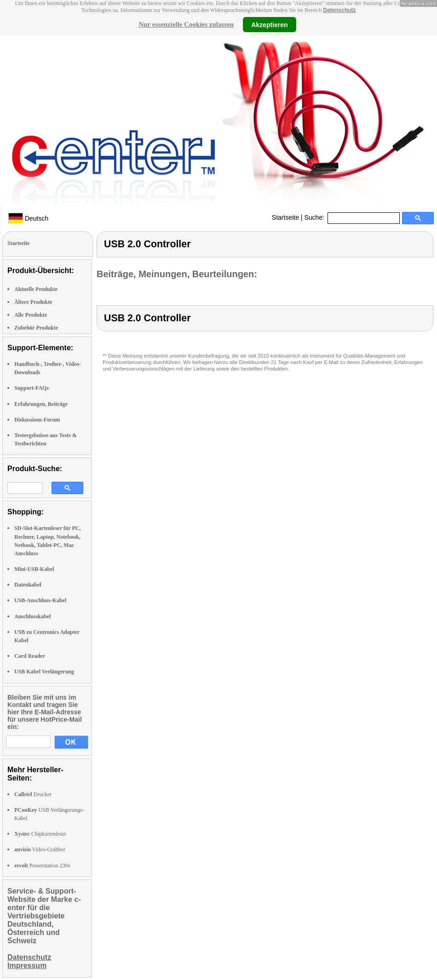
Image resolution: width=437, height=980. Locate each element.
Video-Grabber (40, 849)
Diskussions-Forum (37, 420)
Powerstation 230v (42, 866)
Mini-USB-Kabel (34, 569)
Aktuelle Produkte (36, 289)
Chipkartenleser (40, 834)
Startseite (285, 217)
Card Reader (30, 656)
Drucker (33, 794)
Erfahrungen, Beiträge (41, 404)
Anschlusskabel (32, 616)
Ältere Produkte (33, 302)
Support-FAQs (32, 388)
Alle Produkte (31, 315)
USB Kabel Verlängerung (44, 672)
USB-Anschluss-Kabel (40, 600)
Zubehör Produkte (36, 328)
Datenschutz (339, 10)
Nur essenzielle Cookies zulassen (186, 24)
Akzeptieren (269, 24)
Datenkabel (28, 585)
